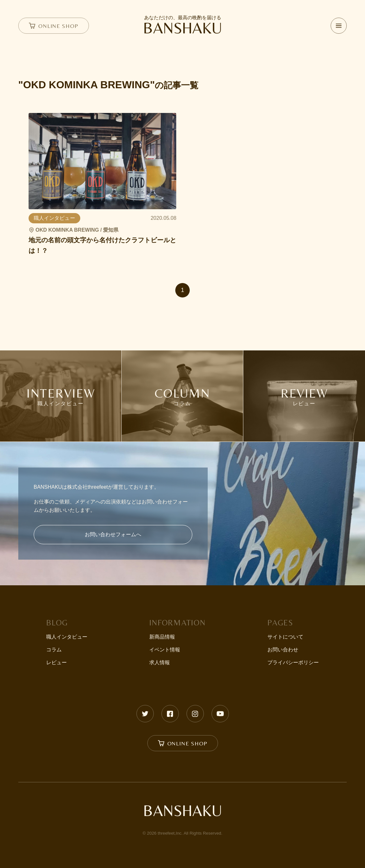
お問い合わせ (283, 650)
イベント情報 (165, 650)
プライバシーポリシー (293, 662)
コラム (54, 650)
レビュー (56, 662)
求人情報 (160, 662)
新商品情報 (162, 637)
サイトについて (285, 637)
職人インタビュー (67, 637)
